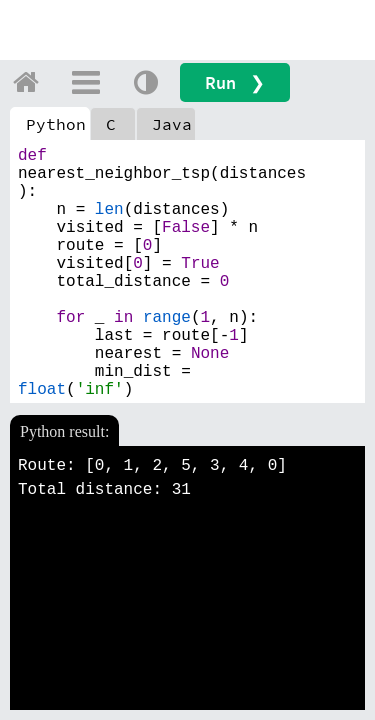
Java (172, 124)
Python (56, 124)
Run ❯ (235, 82)
